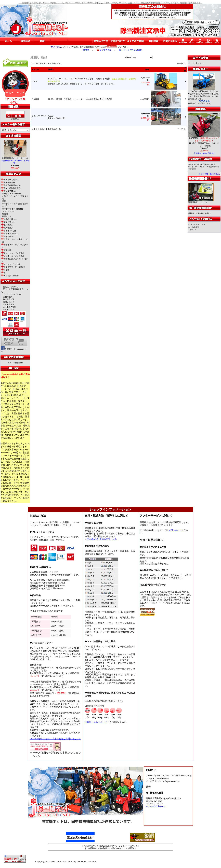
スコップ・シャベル (11, 264)
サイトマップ (9, 309)
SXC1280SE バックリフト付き (15, 161)
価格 (147, 69)
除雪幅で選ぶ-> (9, 219)
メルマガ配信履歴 (15, 363)
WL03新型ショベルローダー (58, 117)
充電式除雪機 (8, 182)
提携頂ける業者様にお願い (199, 213)
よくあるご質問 (10, 307)
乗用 (4, 201)
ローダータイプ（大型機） (131, 50)
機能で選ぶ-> (8, 225)
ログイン (192, 230)
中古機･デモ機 (9, 231)
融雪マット (7, 216)
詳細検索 (15, 119)
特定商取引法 (9, 299)
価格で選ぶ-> (8, 222)
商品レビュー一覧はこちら (199, 103)
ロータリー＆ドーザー (11, 194)
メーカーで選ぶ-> (10, 180)
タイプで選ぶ (104, 50)
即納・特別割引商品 (11, 188)
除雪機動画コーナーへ (201, 201)
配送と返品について (109, 846)
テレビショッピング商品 (13, 253)
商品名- (51, 69)
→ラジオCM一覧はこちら (208, 174)
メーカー (35, 69)
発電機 (5, 270)
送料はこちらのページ (96, 722)
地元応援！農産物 (10, 276)
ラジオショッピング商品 (13, 256)
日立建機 (35, 99)
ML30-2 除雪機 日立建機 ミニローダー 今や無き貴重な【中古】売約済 (80, 99)
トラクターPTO (9, 211)
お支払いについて (10, 287)
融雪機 (5, 214)
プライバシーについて (12, 294)
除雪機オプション (10, 234)
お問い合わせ (9, 302)
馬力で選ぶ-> (8, 228)
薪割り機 (6, 250)
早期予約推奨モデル (11, 185)
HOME (86, 50)
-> (9, 191)
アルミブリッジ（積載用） (14, 267)
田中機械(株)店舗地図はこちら (102, 539)
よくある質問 (194, 227)
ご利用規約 (8, 297)
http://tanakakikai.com (155, 806)
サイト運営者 (9, 304)
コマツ (34, 81)
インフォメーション (197, 224)
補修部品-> (7, 236)
